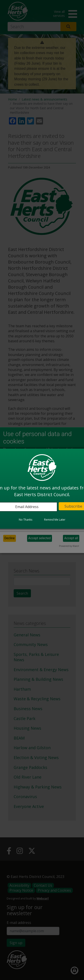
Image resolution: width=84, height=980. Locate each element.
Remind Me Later (55, 520)
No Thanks (26, 520)
